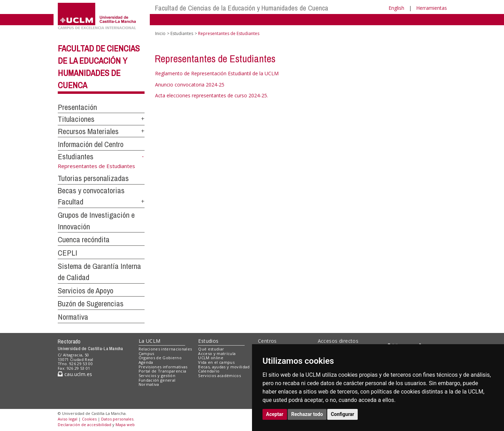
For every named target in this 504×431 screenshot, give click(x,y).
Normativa (73, 317)
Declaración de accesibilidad (85, 425)
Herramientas (432, 8)
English (396, 8)
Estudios (208, 341)
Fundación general (157, 380)
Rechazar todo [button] (307, 414)
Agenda (146, 362)
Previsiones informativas (163, 367)
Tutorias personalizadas (93, 178)
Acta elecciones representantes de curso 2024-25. (212, 95)
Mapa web (125, 425)
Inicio (160, 33)
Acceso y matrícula (217, 353)
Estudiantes (76, 157)
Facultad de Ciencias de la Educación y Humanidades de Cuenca (242, 8)
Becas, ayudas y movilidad (224, 367)
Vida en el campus (216, 362)
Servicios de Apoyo (86, 291)
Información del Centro (91, 144)
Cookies (89, 419)
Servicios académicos (219, 376)
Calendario (209, 371)
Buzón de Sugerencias (91, 304)
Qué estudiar (211, 349)
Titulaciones (76, 119)
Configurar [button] (342, 414)
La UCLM (150, 341)
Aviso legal (68, 419)
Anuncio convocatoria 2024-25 (190, 85)
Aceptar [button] (275, 414)
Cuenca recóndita (84, 239)
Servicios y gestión (157, 376)
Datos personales (117, 419)
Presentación (77, 107)
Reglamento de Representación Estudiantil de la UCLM (217, 73)
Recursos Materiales (88, 131)
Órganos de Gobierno (160, 358)
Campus (146, 353)
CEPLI (68, 253)
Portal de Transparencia (163, 371)
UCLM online (211, 358)
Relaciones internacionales (165, 349)
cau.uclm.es (75, 374)
